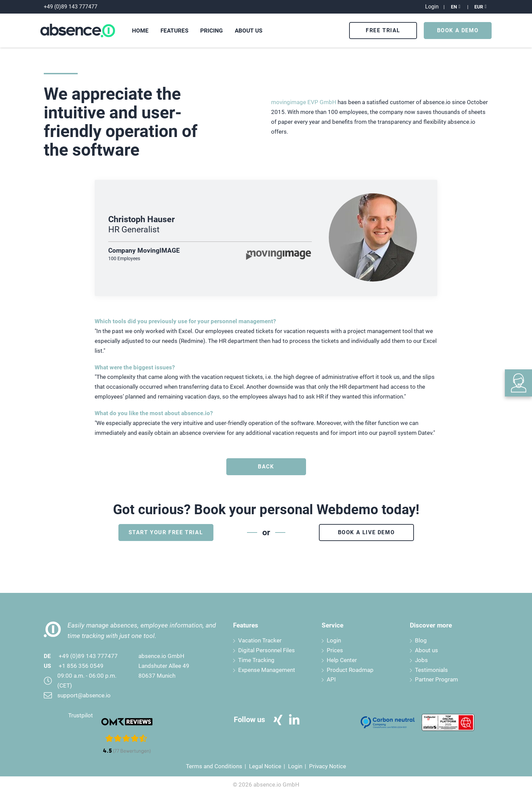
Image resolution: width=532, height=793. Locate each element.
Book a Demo (458, 30)
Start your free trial (166, 532)
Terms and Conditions (214, 766)
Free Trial (383, 30)
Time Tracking (256, 660)
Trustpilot (81, 715)
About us (426, 650)
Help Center (342, 660)
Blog (421, 640)
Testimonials (431, 670)
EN (454, 7)
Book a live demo (366, 532)
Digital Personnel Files (267, 650)
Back (266, 467)
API (331, 679)
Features (174, 31)
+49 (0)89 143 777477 (88, 656)
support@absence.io (84, 695)
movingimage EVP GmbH (304, 102)
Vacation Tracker (260, 640)
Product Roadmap (350, 670)
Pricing (212, 31)
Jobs (421, 660)
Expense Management (267, 670)
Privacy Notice (328, 766)
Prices (335, 650)
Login (334, 640)
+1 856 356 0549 (81, 666)
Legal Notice (265, 766)
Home (140, 31)
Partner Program (436, 679)
